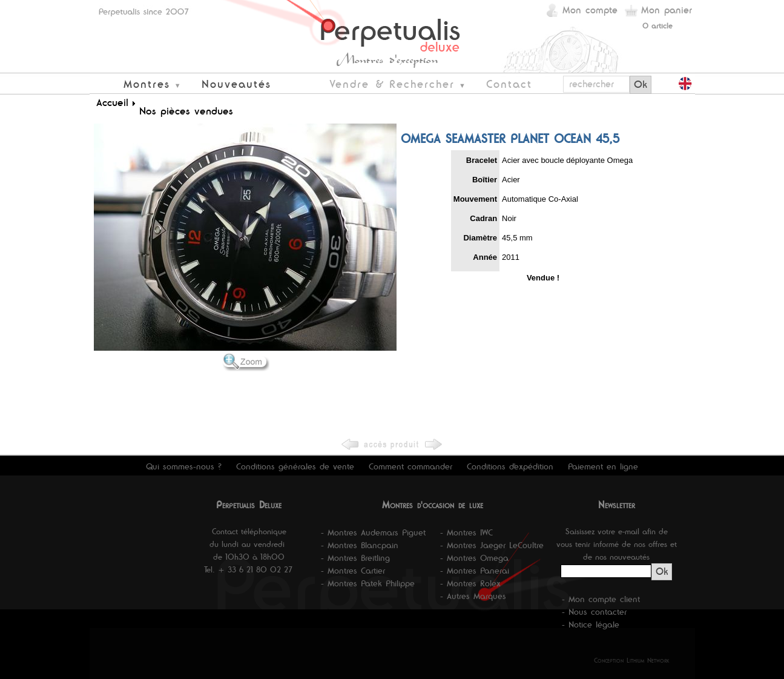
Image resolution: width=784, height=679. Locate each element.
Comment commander (410, 466)
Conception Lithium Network (632, 660)
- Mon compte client (601, 599)
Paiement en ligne (603, 466)
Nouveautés (236, 84)
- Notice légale (591, 624)
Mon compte (590, 10)
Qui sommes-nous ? (184, 466)
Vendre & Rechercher (392, 84)
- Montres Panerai (475, 571)
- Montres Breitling (355, 558)
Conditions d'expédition (510, 466)
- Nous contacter (594, 612)
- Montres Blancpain (360, 545)
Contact (509, 84)
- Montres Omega (474, 558)
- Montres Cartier (353, 571)
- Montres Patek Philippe (368, 583)
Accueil (112, 102)
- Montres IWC (466, 532)
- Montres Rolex (470, 583)
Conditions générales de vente (295, 466)
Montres (147, 84)
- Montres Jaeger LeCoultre (492, 545)
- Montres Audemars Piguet (373, 532)
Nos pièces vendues (186, 111)
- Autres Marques (473, 596)
